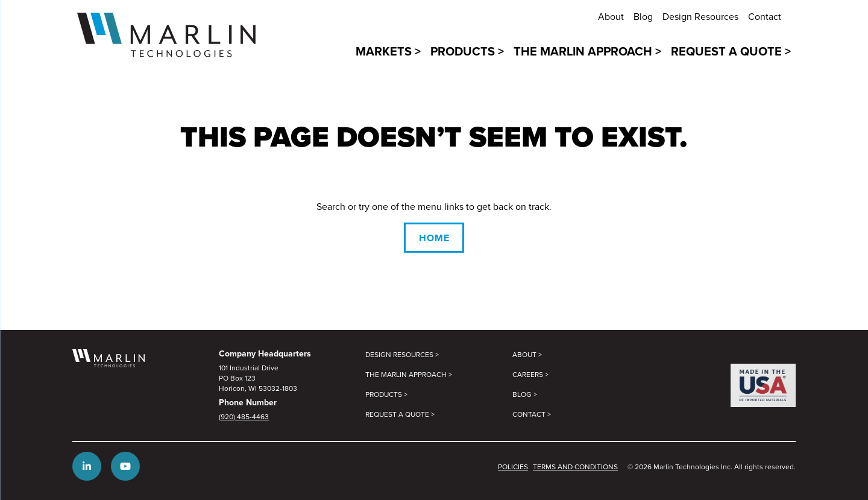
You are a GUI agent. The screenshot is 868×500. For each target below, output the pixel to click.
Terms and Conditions (575, 467)
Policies (513, 467)
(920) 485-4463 (244, 416)
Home (434, 238)
